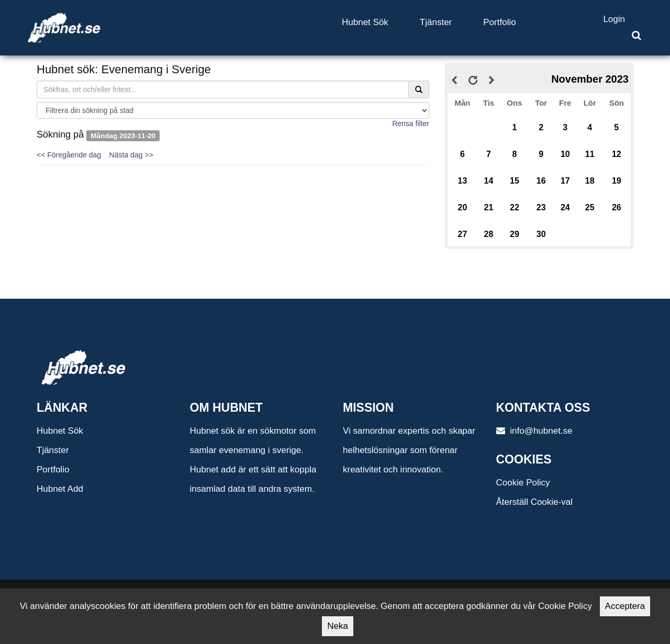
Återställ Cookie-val (534, 502)
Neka (338, 626)
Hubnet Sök (365, 22)
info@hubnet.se (534, 431)
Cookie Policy (523, 483)
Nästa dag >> (131, 155)
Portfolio (499, 22)
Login (614, 19)
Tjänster (436, 22)
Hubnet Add (60, 489)
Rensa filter (411, 123)
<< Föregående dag (69, 155)
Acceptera (625, 606)
